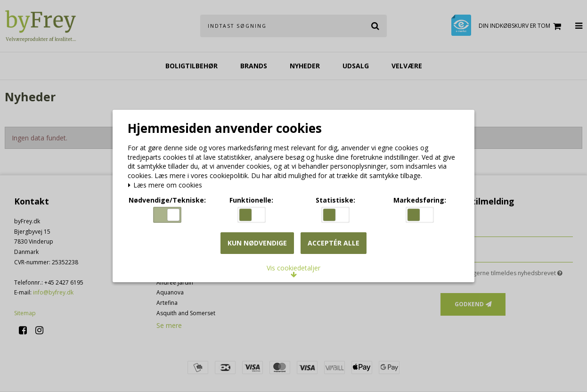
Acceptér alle (334, 246)
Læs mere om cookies (168, 184)
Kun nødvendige (257, 246)
